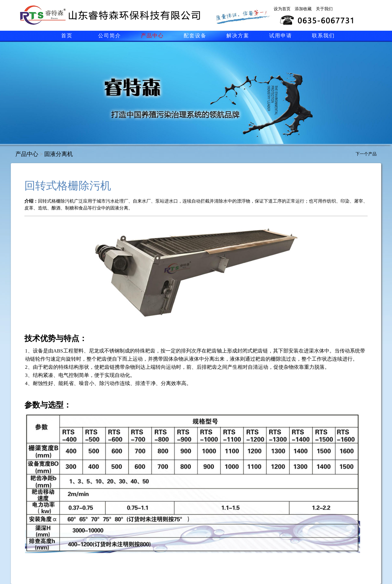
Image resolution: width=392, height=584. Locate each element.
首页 (67, 36)
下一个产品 (366, 154)
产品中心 (152, 36)
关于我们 (324, 9)
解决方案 (238, 36)
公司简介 (110, 36)
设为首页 (282, 9)
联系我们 (323, 36)
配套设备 (195, 36)
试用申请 (281, 36)
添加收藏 (303, 9)
